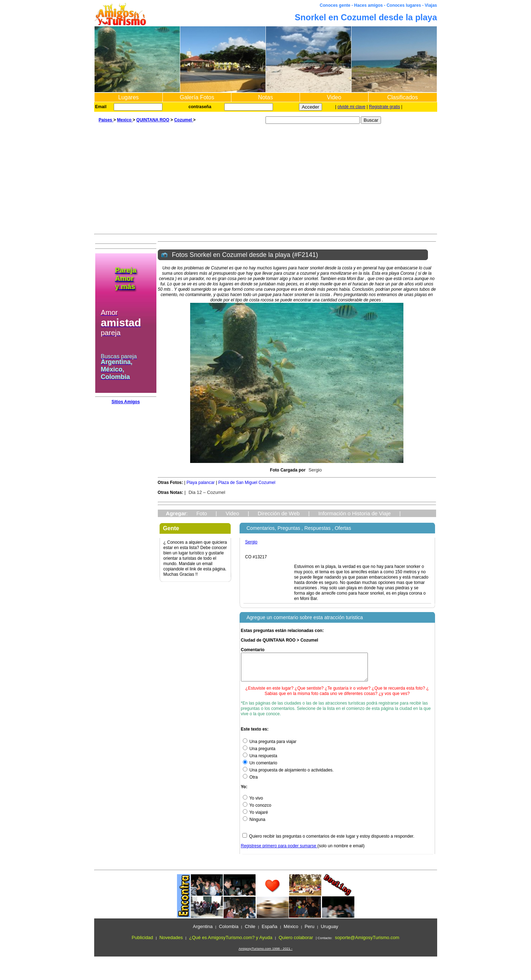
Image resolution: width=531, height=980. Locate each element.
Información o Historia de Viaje (354, 513)
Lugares (128, 97)
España (269, 932)
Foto (202, 513)
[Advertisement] (266, 180)
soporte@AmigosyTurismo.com (367, 943)
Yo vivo (253, 804)
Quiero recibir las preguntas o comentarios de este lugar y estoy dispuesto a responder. (332, 842)
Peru (309, 932)
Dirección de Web (279, 513)
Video (334, 97)
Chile (250, 932)
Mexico (125, 120)
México (291, 932)
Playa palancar (201, 483)
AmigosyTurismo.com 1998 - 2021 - (265, 954)
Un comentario (260, 768)
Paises (106, 120)
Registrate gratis (384, 107)
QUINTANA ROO (153, 120)
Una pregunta (259, 754)
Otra (250, 783)
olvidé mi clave (352, 107)
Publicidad (143, 943)
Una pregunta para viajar (270, 747)
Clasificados (402, 97)
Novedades (171, 943)
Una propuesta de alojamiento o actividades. (288, 775)
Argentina (203, 932)
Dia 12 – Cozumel (207, 492)
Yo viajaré (255, 818)
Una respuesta (260, 761)
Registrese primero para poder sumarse (279, 851)
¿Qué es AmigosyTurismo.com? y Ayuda (231, 943)
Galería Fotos (197, 97)
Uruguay (329, 932)
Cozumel (184, 120)
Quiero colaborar (296, 943)
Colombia (229, 932)
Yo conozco (257, 811)
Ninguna (254, 825)
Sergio (315, 470)
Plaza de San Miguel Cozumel (247, 483)
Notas (265, 97)
